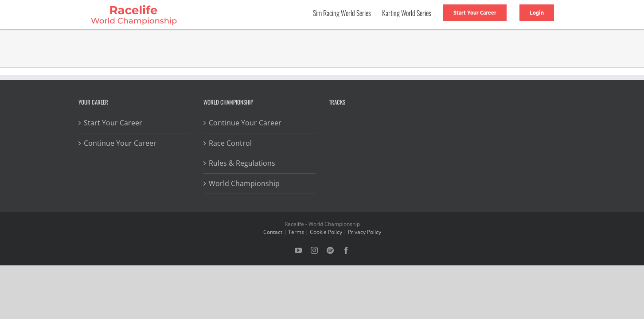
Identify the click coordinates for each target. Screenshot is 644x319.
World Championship (244, 183)
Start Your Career (113, 123)
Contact (273, 232)
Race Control (230, 143)
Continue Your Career (120, 143)
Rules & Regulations (242, 163)
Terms (296, 232)
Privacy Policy (365, 232)
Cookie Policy (326, 232)
